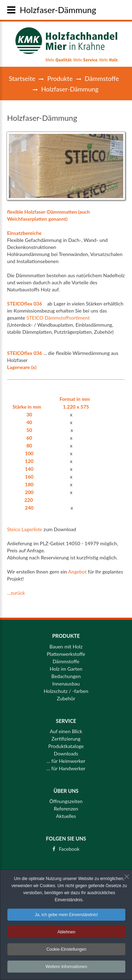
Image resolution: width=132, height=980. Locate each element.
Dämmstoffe (102, 78)
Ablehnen (66, 934)
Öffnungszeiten (66, 799)
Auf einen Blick (66, 729)
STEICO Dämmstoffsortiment (58, 318)
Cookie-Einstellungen (66, 951)
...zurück (16, 593)
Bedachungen (66, 674)
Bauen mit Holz (66, 644)
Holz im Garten (66, 666)
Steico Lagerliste (25, 529)
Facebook (69, 847)
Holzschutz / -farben (66, 689)
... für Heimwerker (66, 759)
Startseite (22, 78)
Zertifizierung (66, 736)
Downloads (66, 751)
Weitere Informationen (67, 968)
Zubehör (66, 696)
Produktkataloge (66, 744)
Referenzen (66, 806)
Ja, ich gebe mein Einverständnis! (66, 916)
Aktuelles (66, 814)
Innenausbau (66, 681)
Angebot (77, 572)
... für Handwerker (66, 766)
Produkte (60, 78)
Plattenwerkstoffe (66, 652)
